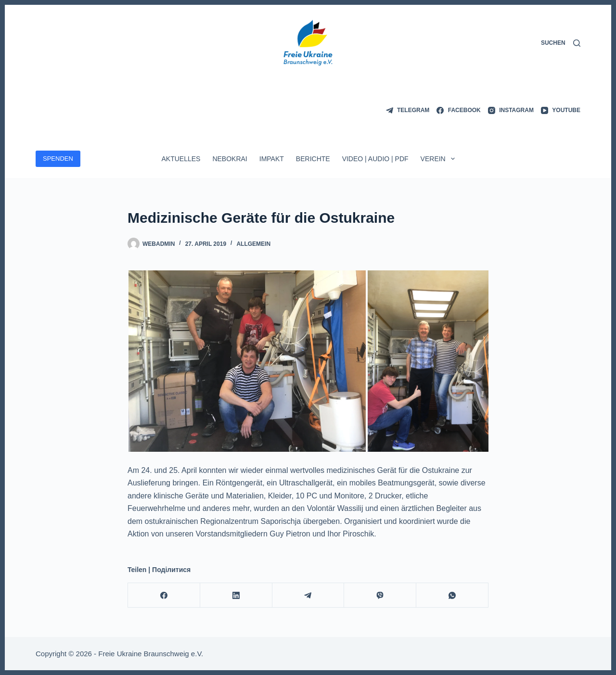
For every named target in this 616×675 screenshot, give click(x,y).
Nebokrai (230, 159)
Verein (440, 159)
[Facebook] (458, 111)
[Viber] (380, 595)
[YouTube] (561, 111)
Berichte (313, 159)
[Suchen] (561, 43)
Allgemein (253, 244)
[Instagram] (511, 111)
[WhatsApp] (452, 595)
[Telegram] (408, 111)
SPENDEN (58, 159)
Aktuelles (181, 159)
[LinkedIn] (236, 595)
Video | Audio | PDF (375, 159)
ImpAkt (272, 159)
